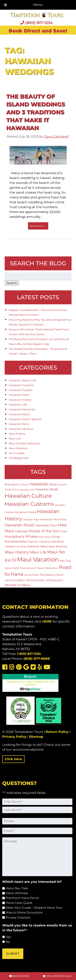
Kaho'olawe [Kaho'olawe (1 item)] (45, 537)
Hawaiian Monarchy (22, 409)
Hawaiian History (20, 400)
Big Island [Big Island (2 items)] (11, 484)
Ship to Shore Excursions (24, 912)
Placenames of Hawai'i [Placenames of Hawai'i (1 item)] (32, 568)
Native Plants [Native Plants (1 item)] (12, 568)
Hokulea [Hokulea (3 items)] (21, 531)
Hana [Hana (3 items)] (53, 484)
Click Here (13, 759)
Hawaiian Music (19, 414)
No (8, 942)
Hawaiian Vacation (21, 429)
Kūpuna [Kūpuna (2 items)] (33, 542)
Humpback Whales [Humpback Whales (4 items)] (21, 536)
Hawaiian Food (19, 395)
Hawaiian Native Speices (25, 419)
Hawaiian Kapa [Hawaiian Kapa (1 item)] (31, 520)
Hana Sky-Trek (17, 888)
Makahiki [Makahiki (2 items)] (33, 546)
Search (12, 283)
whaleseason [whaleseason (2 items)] (54, 580)
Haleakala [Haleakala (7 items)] (39, 484)
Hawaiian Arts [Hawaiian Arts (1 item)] (27, 490)
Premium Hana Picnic (22, 898)
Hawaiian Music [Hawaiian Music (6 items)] (20, 525)
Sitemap (36, 737)
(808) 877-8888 (37, 659)
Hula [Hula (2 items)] (64, 531)
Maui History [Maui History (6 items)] (17, 552)
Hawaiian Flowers (20, 390)
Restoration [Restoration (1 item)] (52, 568)
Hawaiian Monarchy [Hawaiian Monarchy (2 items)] (53, 519)
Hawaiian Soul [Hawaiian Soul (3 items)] (46, 525)
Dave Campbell (56, 136)
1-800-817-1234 (29, 654)
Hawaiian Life (18, 405)
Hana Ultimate (17, 893)
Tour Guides (17, 453)
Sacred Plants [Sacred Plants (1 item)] (32, 575)
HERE (47, 621)
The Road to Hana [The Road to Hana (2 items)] (51, 575)
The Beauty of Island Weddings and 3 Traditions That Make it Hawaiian (36, 112)
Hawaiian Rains (19, 424)
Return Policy (57, 732)
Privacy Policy (14, 737)
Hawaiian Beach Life (22, 380)
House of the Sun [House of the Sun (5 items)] (44, 531)
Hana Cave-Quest (19, 903)
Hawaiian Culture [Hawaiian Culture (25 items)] (28, 496)
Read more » (37, 226)
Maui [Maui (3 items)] (44, 546)
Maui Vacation (18, 448)
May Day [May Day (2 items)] (65, 561)
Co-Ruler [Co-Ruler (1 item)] (24, 485)
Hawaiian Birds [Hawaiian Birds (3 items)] (46, 489)
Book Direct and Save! (38, 31)
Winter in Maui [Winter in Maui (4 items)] (17, 585)
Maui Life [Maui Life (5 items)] (38, 552)
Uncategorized (19, 458)
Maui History (17, 434)
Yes (8, 937)
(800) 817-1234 (36, 23)
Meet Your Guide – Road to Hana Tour (34, 908)
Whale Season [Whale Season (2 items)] (36, 580)
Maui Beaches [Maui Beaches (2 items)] (58, 546)
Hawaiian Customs (21, 385)
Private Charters (18, 917)
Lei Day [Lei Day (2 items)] (21, 546)
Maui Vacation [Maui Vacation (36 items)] (38, 559)
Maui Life (15, 438)
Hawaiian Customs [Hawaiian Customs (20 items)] (29, 504)
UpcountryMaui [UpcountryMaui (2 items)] (15, 580)
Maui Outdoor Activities (24, 443)
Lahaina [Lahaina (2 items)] (44, 542)
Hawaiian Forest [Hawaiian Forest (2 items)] (25, 512)
